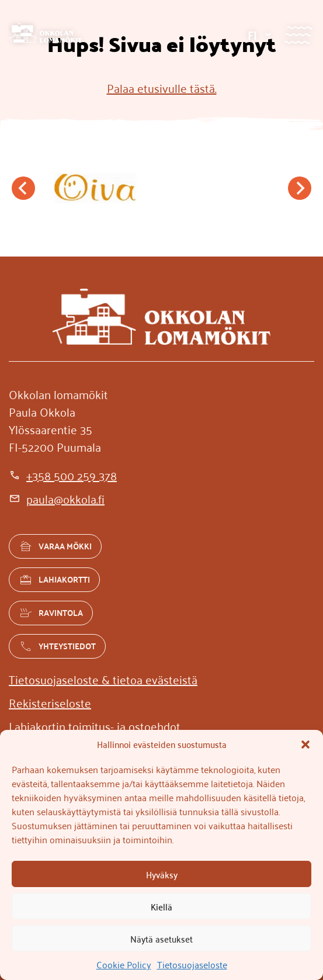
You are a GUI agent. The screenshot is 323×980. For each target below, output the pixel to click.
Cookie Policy (124, 964)
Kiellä (161, 906)
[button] (305, 744)
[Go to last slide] (23, 188)
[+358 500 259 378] (63, 475)
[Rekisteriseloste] (50, 702)
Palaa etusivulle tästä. (162, 88)
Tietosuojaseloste (192, 964)
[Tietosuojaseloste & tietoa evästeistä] (103, 679)
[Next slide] (300, 188)
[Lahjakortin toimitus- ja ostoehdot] (95, 726)
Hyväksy (162, 874)
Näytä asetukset (161, 939)
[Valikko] (298, 35)
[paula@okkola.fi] (57, 498)
